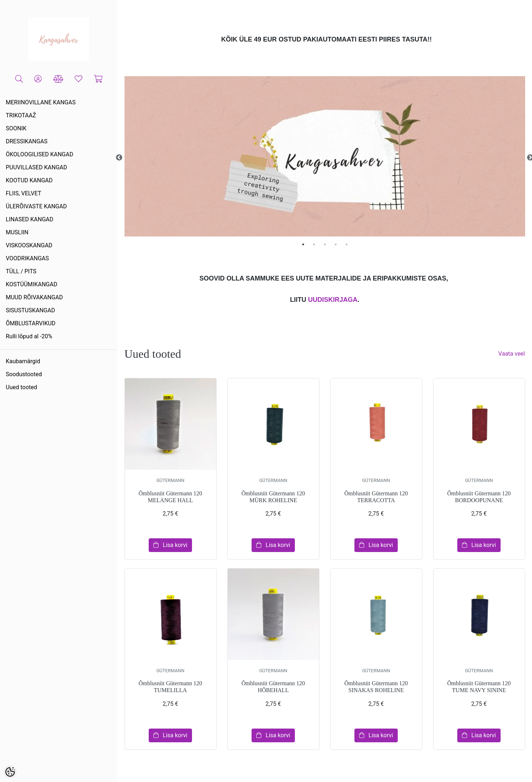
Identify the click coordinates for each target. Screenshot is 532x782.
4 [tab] (336, 244)
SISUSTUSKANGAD (30, 310)
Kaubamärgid (23, 361)
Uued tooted (21, 387)
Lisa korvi (170, 545)
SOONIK (16, 128)
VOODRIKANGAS (27, 258)
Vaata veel (512, 354)
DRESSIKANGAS (27, 141)
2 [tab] (314, 244)
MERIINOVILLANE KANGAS (41, 102)
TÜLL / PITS (21, 271)
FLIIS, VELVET (23, 193)
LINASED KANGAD (30, 219)
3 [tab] (325, 244)
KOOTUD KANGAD (29, 180)
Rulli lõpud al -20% (29, 336)
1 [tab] (303, 244)
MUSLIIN (17, 232)
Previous (119, 158)
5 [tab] (346, 244)
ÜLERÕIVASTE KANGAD (36, 206)
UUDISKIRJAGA (333, 300)
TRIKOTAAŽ (21, 115)
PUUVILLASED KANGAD (36, 167)
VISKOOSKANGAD (29, 245)
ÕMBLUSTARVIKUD (31, 323)
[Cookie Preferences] (10, 772)
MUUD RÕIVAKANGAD (34, 297)
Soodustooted (24, 374)
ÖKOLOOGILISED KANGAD (40, 154)
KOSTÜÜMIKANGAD (32, 284)
